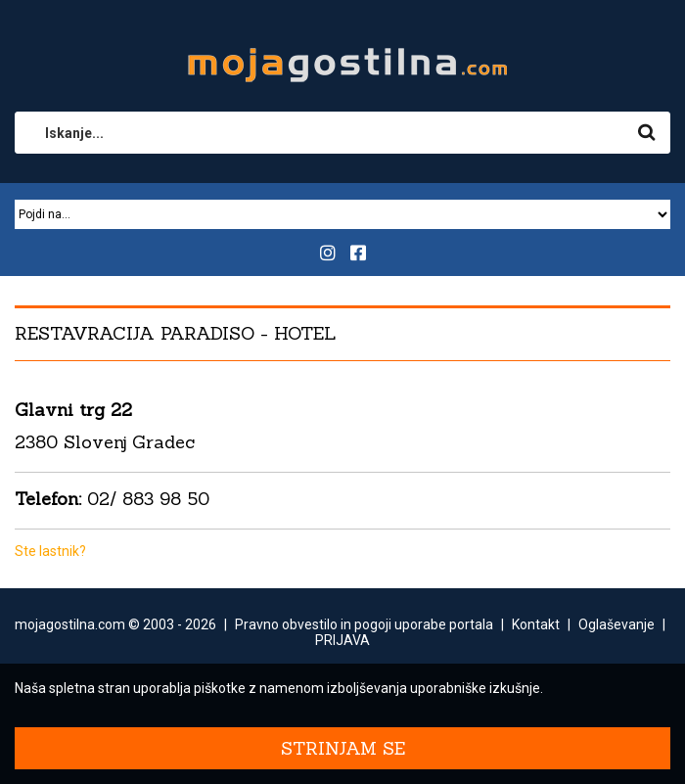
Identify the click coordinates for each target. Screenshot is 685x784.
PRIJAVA (342, 640)
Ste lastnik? (50, 551)
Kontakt (536, 624)
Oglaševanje (616, 624)
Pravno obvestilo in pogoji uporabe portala (364, 624)
